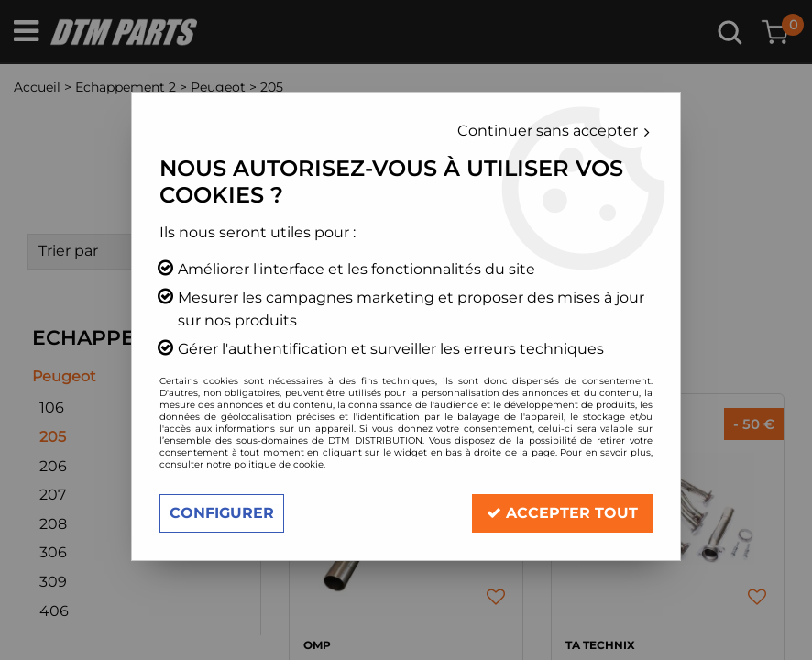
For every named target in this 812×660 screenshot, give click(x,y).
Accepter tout (562, 513)
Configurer (222, 513)
